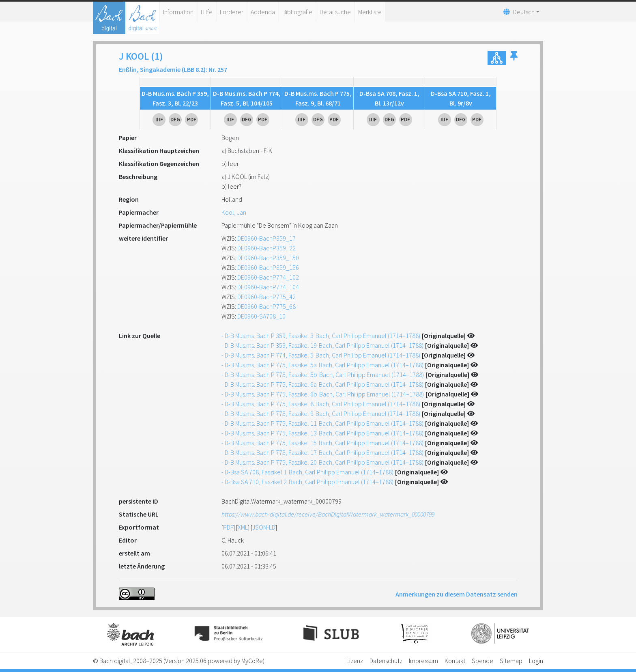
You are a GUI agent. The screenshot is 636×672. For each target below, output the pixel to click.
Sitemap (511, 661)
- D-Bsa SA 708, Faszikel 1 (307, 472)
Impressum (423, 661)
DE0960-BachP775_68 (266, 306)
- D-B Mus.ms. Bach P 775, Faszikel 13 (322, 433)
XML (243, 527)
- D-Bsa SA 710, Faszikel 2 (307, 482)
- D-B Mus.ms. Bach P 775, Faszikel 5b (323, 375)
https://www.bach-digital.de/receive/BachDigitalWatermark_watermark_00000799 (328, 514)
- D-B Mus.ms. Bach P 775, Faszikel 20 (322, 462)
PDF (228, 527)
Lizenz (355, 661)
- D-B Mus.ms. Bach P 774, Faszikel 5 (321, 355)
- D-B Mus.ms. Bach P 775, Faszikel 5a (322, 365)
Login (536, 661)
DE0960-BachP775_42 (266, 297)
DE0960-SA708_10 (261, 316)
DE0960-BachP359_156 (268, 267)
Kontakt (455, 661)
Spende (482, 661)
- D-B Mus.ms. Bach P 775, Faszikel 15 (322, 443)
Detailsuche (335, 12)
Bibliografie (297, 12)
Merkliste (370, 12)
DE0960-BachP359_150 (268, 258)
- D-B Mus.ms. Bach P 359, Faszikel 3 (321, 336)
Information (178, 12)
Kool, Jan (234, 212)
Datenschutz (386, 661)
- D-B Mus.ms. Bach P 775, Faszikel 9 (321, 414)
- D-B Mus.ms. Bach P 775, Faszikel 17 (322, 452)
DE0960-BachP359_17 (266, 238)
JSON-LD (264, 527)
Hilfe (207, 12)
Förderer (232, 12)
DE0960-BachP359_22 (266, 248)
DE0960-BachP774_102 (268, 277)
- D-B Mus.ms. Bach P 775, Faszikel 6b (323, 394)
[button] (514, 58)
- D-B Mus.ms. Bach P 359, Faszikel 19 (322, 345)
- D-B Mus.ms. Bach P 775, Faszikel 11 (322, 423)
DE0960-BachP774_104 (268, 287)
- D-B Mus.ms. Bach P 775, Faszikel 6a (322, 384)
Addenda (263, 12)
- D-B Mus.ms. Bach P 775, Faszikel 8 (321, 404)
